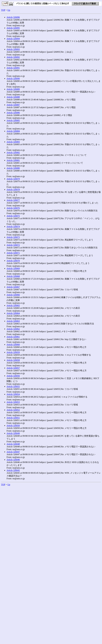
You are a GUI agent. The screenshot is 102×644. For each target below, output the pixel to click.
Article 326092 (13, 57)
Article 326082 (13, 152)
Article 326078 (13, 189)
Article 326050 (13, 425)
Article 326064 (13, 313)
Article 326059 (13, 352)
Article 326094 (13, 39)
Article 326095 (13, 28)
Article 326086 (13, 113)
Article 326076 (13, 208)
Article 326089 (13, 89)
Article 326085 (13, 120)
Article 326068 (13, 276)
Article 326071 (13, 253)
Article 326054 (13, 394)
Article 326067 (13, 287)
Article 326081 (13, 160)
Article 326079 (13, 179)
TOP (3, 10)
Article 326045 (13, 470)
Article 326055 (13, 386)
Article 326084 (13, 131)
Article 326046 (13, 460)
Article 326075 (13, 216)
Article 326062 (13, 329)
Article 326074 (13, 226)
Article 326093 (13, 49)
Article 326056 (13, 376)
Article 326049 (13, 433)
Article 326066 (13, 295)
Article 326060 (13, 344)
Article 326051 (13, 418)
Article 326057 (13, 368)
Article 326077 (13, 200)
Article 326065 (13, 305)
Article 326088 (13, 97)
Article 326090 (13, 78)
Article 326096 (13, 17)
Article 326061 (13, 337)
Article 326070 (13, 261)
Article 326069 (13, 268)
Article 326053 (13, 402)
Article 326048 (13, 444)
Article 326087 (13, 105)
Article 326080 (13, 168)
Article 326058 (13, 360)
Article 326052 (13, 410)
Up (9, 10)
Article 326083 (13, 142)
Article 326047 (13, 452)
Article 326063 (13, 321)
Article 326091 (13, 68)
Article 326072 (13, 245)
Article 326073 (13, 237)
